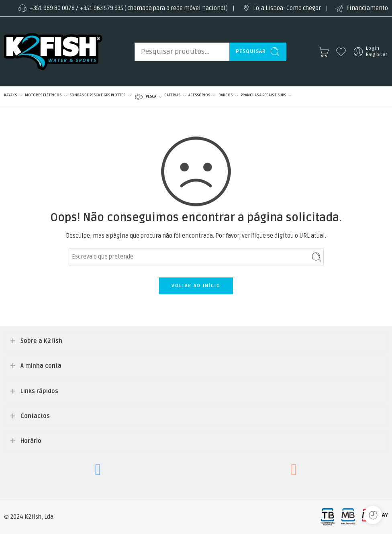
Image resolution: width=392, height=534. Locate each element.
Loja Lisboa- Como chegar (281, 8)
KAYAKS (10, 96)
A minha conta (41, 366)
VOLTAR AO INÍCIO (196, 286)
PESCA (145, 97)
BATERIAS (172, 96)
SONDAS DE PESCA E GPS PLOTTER (98, 96)
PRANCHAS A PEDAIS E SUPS (263, 96)
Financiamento (361, 8)
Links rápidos (39, 391)
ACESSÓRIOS (199, 96)
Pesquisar (258, 52)
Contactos (35, 416)
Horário (31, 441)
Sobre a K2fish (41, 341)
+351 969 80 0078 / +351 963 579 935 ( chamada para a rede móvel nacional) (122, 8)
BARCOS (226, 96)
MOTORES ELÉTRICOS (43, 96)
